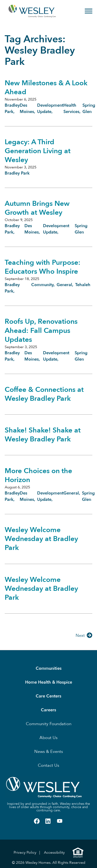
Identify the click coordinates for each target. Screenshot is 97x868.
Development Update (56, 229)
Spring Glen (81, 229)
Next (80, 636)
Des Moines (32, 229)
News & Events (49, 752)
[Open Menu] (89, 11)
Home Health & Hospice (49, 682)
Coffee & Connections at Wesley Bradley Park (44, 394)
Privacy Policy (25, 852)
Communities (49, 668)
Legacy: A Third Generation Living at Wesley (38, 151)
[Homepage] (23, 11)
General (64, 285)
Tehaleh (83, 285)
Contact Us (48, 765)
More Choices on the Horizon (38, 475)
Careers (48, 710)
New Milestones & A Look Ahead (46, 88)
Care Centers (48, 696)
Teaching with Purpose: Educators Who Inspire (43, 267)
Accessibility (54, 852)
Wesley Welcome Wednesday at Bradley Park (41, 539)
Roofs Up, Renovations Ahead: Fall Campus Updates (41, 330)
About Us (48, 738)
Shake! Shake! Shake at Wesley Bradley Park (43, 435)
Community (42, 285)
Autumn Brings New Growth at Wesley (37, 208)
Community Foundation (49, 724)
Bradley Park (17, 173)
